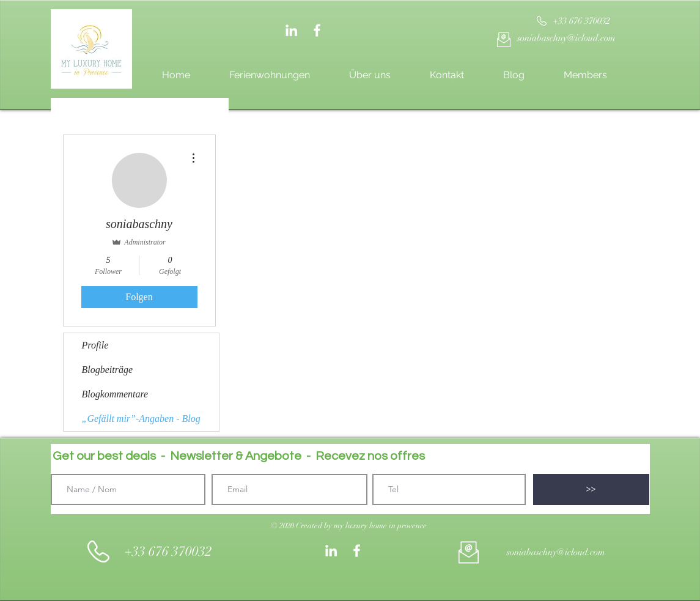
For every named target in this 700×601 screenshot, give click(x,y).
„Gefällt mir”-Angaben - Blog (141, 418)
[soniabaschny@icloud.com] (566, 38)
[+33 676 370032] (582, 21)
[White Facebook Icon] (317, 30)
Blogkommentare (115, 394)
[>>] (591, 489)
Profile (95, 345)
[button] (349, 526)
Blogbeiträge (108, 370)
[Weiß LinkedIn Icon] (291, 30)
